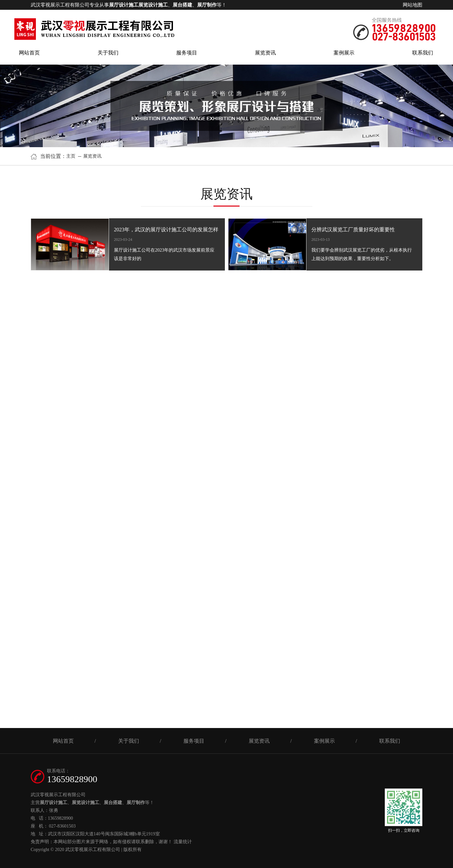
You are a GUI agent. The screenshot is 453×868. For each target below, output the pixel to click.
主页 (71, 156)
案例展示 (344, 53)
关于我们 (108, 53)
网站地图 (413, 5)
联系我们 (423, 53)
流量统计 (183, 842)
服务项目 (187, 53)
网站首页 (29, 53)
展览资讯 (265, 53)
